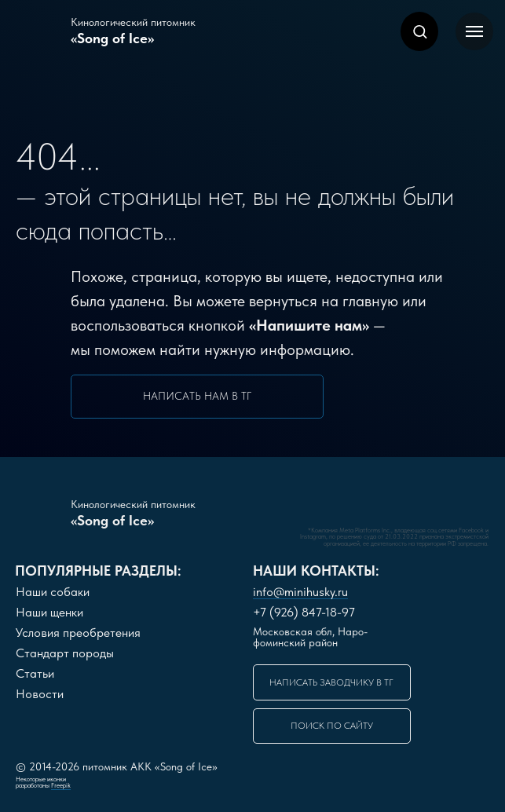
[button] (420, 31)
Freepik (61, 785)
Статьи (35, 673)
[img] (267, 510)
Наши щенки (49, 612)
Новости (40, 694)
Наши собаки (53, 592)
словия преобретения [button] (78, 633)
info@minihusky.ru (300, 592)
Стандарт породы (65, 653)
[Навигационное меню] (474, 31)
